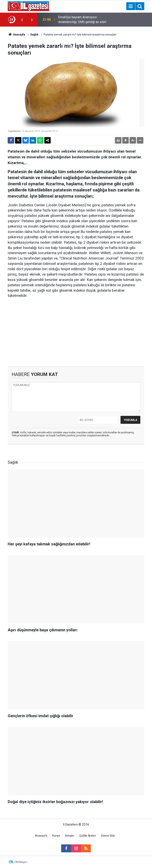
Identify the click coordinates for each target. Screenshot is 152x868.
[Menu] (131, 6)
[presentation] (22, 20)
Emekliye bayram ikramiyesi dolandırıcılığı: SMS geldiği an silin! (82, 20)
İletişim (70, 836)
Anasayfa (16, 35)
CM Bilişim (21, 862)
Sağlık (34, 35)
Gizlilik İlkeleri (88, 836)
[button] (125, 140)
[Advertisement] (76, 333)
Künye (56, 836)
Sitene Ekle (108, 836)
